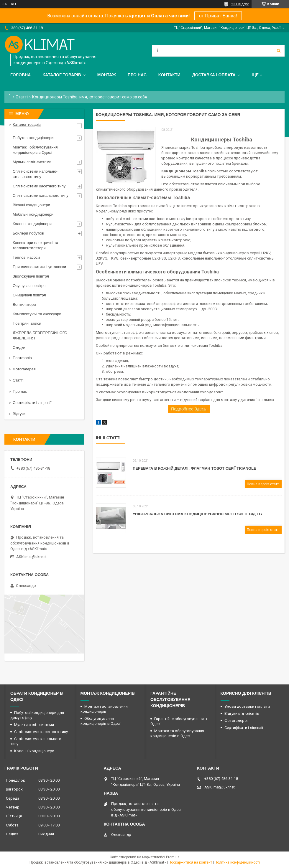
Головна (20, 75)
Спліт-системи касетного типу (39, 186)
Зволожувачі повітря (31, 276)
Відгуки (19, 414)
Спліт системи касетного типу (41, 732)
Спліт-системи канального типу (41, 195)
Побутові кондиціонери (33, 138)
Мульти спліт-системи (32, 162)
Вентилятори (24, 305)
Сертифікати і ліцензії (32, 403)
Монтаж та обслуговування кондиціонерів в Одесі (177, 733)
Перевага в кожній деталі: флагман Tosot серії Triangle (194, 468)
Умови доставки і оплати (247, 706)
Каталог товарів (62, 75)
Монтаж (107, 75)
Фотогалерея (24, 369)
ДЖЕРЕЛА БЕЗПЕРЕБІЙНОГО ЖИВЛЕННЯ (40, 335)
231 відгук (240, 4)
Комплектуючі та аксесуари (37, 314)
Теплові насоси (26, 257)
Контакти (169, 75)
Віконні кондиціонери (31, 205)
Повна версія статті (263, 484)
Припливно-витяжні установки (39, 267)
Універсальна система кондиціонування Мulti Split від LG (197, 514)
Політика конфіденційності (237, 862)
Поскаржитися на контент (190, 862)
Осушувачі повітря (29, 286)
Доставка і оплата (214, 75)
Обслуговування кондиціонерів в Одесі (101, 721)
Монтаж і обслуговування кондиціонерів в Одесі (35, 150)
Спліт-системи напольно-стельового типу (35, 174)
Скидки (19, 348)
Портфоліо (22, 358)
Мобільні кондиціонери (33, 214)
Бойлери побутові (28, 233)
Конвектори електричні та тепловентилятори (35, 245)
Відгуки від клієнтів (242, 713)
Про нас (137, 75)
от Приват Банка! (218, 16)
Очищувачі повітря (29, 295)
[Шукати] (279, 51)
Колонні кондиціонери (32, 224)
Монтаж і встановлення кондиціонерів (104, 709)
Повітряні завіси (27, 323)
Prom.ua (173, 857)
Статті (22, 97)
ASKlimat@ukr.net (31, 557)
